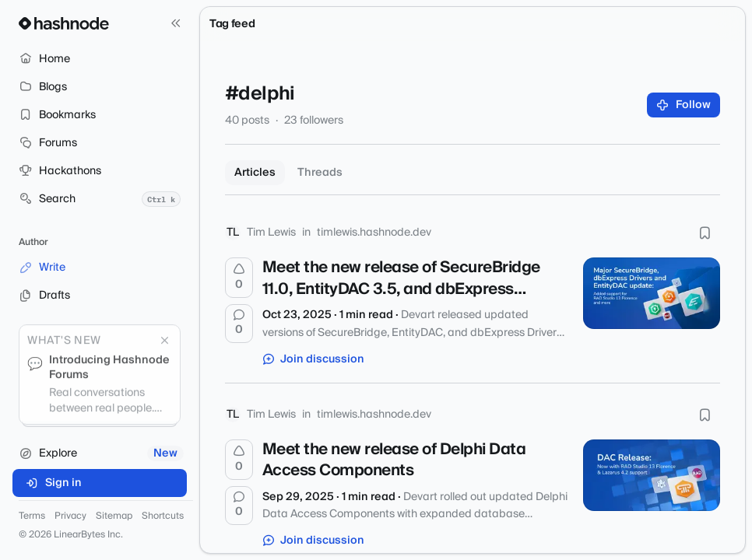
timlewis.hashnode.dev (374, 233)
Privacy (70, 516)
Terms (32, 516)
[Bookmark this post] (705, 233)
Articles (255, 173)
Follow (684, 105)
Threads (320, 173)
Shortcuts (163, 516)
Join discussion (314, 359)
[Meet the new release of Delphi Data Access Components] (652, 475)
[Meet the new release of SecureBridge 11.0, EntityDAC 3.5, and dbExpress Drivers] (652, 293)
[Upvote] (239, 278)
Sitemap (114, 516)
